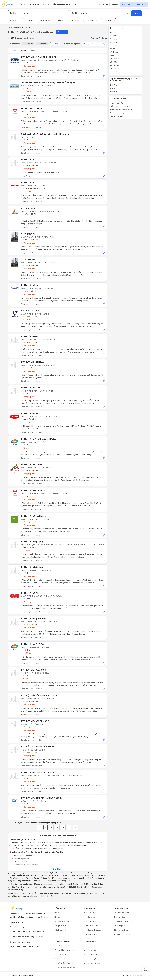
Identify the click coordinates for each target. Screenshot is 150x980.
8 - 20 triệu (27, 653)
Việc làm (23, 4)
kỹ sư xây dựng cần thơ (20, 859)
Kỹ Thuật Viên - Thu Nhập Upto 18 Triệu (39, 439)
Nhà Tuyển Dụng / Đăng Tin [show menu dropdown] (133, 4)
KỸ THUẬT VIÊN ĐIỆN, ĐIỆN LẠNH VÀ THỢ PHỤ (42, 798)
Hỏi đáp (57, 917)
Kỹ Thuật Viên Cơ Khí (31, 413)
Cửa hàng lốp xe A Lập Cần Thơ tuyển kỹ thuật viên (45, 134)
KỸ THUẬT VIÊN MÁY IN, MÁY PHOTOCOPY (40, 695)
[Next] (75, 827)
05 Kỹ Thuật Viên (29, 234)
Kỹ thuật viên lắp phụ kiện (34, 618)
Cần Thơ (26, 63)
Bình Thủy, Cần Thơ (30, 419)
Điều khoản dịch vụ (61, 930)
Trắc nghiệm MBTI (91, 934)
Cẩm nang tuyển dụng (122, 930)
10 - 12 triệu (27, 192)
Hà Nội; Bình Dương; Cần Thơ (33, 188)
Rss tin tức (138, 975)
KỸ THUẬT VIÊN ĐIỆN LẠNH (33, 362)
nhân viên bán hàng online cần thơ (24, 865)
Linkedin (30, 946)
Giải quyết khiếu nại (62, 926)
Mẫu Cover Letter (90, 917)
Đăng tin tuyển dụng (121, 912)
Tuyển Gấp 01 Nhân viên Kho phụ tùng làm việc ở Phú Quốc (48, 83)
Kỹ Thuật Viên (27, 160)
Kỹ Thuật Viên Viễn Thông (33, 644)
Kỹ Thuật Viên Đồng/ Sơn (33, 567)
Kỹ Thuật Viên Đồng (30, 336)
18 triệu (25, 448)
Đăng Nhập (103, 4)
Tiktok (37, 946)
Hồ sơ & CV (35, 4)
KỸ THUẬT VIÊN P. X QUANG (34, 670)
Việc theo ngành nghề (92, 954)
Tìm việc (136, 13)
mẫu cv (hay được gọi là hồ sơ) (31, 875)
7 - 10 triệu (26, 92)
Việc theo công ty (90, 959)
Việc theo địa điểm (91, 950)
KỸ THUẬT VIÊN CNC (30, 311)
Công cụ (79, 4)
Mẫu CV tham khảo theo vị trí (95, 930)
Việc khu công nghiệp (92, 963)
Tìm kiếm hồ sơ (119, 917)
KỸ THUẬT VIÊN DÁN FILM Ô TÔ (35, 721)
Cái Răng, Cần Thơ (29, 214)
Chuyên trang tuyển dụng (123, 921)
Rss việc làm (128, 975)
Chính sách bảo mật (62, 921)
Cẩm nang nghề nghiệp (62, 4)
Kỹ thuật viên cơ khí (31, 593)
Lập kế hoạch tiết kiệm (62, 959)
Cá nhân (23, 51)
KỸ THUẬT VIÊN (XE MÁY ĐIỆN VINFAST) (39, 747)
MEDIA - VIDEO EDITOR (32, 108)
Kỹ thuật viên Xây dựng (32, 542)
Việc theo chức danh (91, 946)
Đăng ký (115, 4)
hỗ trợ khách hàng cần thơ (22, 856)
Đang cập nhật (28, 66)
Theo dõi (62, 32)
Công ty (46, 4)
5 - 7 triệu (26, 217)
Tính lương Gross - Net (63, 946)
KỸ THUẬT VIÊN (28, 208)
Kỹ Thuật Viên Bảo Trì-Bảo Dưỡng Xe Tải (39, 772)
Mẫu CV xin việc (90, 912)
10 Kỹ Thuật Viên (29, 259)
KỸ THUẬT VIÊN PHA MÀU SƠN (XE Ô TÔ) (39, 57)
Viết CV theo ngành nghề (93, 926)
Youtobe (22, 946)
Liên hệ (57, 912)
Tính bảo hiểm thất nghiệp (64, 963)
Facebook (14, 946)
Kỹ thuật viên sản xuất (32, 465)
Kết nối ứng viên (120, 926)
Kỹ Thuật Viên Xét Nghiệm (33, 490)
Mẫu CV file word (90, 921)
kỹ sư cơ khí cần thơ (19, 862)
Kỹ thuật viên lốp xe (31, 388)
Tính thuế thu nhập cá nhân (64, 950)
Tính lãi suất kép (60, 954)
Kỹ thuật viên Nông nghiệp (33, 516)
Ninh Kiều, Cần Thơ (29, 165)
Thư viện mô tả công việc (123, 934)
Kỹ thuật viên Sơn (30, 285)
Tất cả (14, 51)
